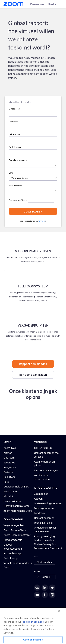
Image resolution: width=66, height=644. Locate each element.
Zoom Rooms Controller (17, 535)
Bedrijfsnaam (15, 147)
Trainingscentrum (44, 508)
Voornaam (13, 122)
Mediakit (8, 496)
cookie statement (33, 622)
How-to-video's (12, 501)
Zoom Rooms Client (15, 530)
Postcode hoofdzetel (18, 200)
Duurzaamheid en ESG (16, 487)
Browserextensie (13, 540)
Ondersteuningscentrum (48, 503)
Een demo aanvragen (46, 470)
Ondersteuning (46, 488)
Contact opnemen (44, 518)
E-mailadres (14, 109)
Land (11, 173)
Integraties (10, 467)
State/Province (16, 186)
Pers (6, 482)
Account (39, 499)
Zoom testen (41, 494)
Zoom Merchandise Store (18, 511)
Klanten (8, 453)
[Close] (59, 611)
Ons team (9, 458)
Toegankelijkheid (43, 523)
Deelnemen (38, 4)
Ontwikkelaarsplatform (16, 506)
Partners (8, 472)
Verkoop (40, 442)
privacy (42, 221)
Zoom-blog (10, 448)
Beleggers (9, 477)
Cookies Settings (33, 640)
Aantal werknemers (18, 160)
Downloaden (13, 519)
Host (51, 4)
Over (7, 442)
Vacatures (9, 463)
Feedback (40, 513)
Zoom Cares (10, 492)
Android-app (10, 558)
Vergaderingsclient (14, 525)
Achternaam (15, 134)
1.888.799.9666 (43, 448)
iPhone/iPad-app (13, 553)
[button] (44, 562)
